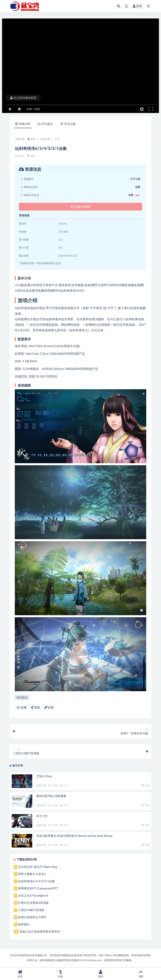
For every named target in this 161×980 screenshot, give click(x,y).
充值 (60, 974)
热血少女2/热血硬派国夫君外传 (40, 932)
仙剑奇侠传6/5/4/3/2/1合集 (36, 882)
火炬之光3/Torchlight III (33, 896)
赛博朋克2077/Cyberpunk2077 (38, 889)
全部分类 (45, 139)
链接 (49, 707)
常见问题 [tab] (68, 124)
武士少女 (42, 817)
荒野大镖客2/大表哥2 (32, 875)
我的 (101, 974)
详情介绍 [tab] (23, 124)
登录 (137, 6)
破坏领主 (24, 925)
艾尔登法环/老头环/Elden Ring (38, 868)
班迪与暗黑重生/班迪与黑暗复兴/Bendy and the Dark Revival (74, 837)
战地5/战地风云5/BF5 (32, 918)
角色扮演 (22, 697)
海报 (35, 707)
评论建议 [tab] (45, 124)
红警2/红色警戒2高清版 (33, 903)
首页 (33, 139)
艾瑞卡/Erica (44, 777)
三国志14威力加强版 (31, 911)
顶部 (141, 974)
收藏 (22, 707)
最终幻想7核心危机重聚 (51, 797)
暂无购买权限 (80, 207)
